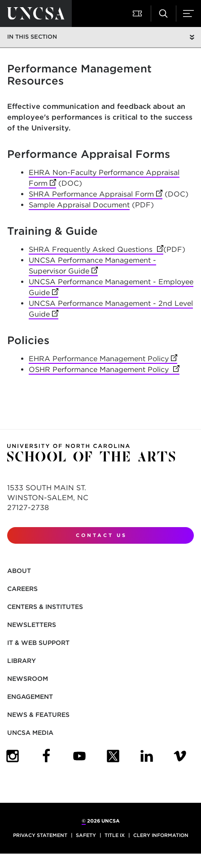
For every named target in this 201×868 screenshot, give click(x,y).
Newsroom (28, 679)
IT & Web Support (38, 643)
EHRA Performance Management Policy (103, 359)
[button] (138, 13)
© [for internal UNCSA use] (84, 821)
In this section (32, 37)
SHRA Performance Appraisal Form (96, 195)
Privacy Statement (40, 835)
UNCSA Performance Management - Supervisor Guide (92, 266)
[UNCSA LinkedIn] (147, 756)
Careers (22, 589)
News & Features (38, 715)
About (19, 571)
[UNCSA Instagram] (13, 756)
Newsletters (32, 625)
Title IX (115, 835)
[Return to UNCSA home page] (36, 13)
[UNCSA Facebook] (46, 756)
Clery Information (161, 835)
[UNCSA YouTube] (79, 756)
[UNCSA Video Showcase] (180, 756)
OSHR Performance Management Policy (104, 370)
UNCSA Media (30, 733)
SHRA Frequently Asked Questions (96, 250)
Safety (86, 835)
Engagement (30, 697)
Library (22, 661)
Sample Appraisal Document (79, 205)
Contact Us (101, 535)
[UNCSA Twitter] (113, 756)
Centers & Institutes (45, 607)
